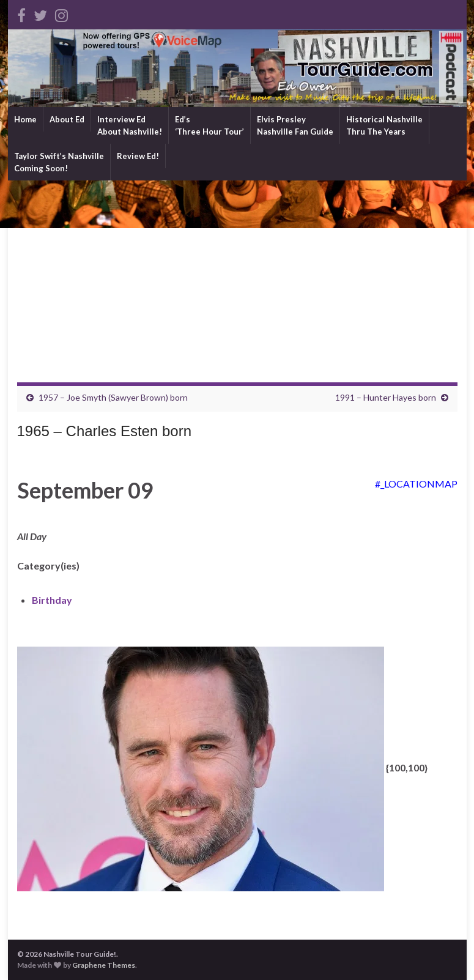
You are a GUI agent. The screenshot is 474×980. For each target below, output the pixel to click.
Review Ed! (138, 156)
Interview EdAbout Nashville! (130, 125)
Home (25, 119)
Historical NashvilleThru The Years (384, 125)
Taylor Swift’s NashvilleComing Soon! (59, 162)
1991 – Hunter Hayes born (386, 397)
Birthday (52, 600)
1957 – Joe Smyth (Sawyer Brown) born (113, 397)
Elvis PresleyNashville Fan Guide (295, 125)
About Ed (67, 119)
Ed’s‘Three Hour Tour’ (209, 125)
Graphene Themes (104, 965)
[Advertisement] (237, 272)
